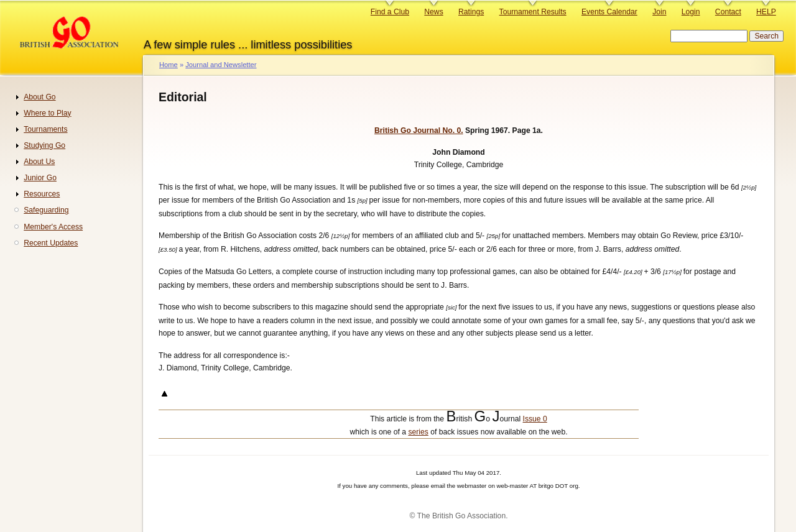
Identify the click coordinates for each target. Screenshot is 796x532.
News (433, 12)
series (418, 432)
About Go (39, 97)
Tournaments (45, 129)
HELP (766, 12)
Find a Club (390, 12)
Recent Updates (51, 243)
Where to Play (47, 113)
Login (691, 12)
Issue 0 (535, 419)
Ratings (471, 12)
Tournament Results (533, 12)
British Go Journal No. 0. (419, 131)
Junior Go (40, 178)
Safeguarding (46, 210)
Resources (42, 194)
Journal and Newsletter (221, 65)
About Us (39, 162)
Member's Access (53, 227)
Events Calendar (609, 12)
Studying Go (44, 145)
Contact (728, 12)
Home (169, 65)
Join (659, 12)
